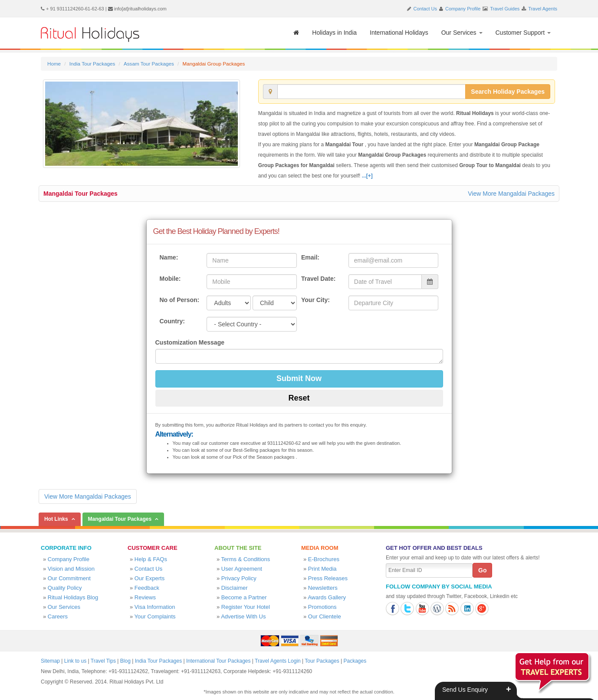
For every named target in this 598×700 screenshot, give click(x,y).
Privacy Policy (239, 578)
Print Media (322, 569)
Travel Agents (543, 9)
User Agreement (242, 569)
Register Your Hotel (246, 607)
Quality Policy (65, 588)
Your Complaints (155, 616)
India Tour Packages (92, 64)
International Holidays (399, 33)
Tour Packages (322, 661)
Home (54, 64)
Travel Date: (318, 279)
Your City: (315, 300)
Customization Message (190, 342)
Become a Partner (244, 597)
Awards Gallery (327, 597)
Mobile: (170, 279)
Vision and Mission (71, 569)
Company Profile (463, 9)
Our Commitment (69, 578)
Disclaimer (235, 588)
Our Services (462, 33)
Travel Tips (103, 661)
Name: (169, 257)
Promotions (322, 607)
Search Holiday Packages (508, 92)
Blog (125, 661)
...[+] (367, 176)
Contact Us (425, 9)
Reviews (145, 597)
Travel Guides (505, 9)
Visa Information (155, 607)
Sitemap (50, 661)
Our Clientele (325, 616)
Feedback (147, 588)
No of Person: (180, 300)
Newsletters (323, 588)
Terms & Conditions (246, 559)
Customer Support (523, 33)
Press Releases (328, 578)
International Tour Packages (218, 661)
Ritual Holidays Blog (73, 597)
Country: (172, 321)
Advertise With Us (243, 616)
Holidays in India (334, 33)
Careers (58, 616)
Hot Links (56, 519)
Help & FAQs (151, 559)
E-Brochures (324, 559)
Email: (310, 257)
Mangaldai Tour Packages (80, 194)
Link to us (75, 661)
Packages (355, 661)
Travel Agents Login (278, 661)
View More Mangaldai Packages (511, 194)
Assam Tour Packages (149, 64)
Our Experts (149, 578)
